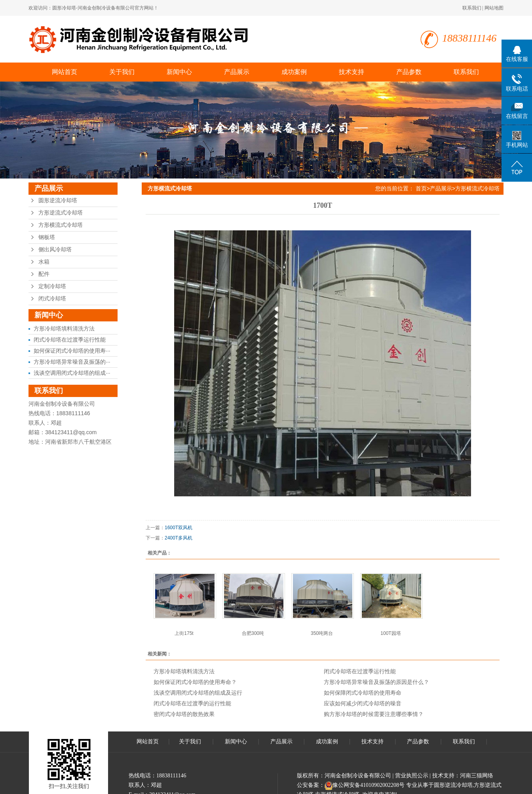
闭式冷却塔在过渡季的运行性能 (192, 703)
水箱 (44, 262)
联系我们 (472, 8)
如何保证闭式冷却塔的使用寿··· (72, 351)
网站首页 (65, 72)
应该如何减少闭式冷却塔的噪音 (363, 703)
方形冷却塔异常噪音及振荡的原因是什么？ (376, 682)
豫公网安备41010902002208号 (369, 785)
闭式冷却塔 (52, 299)
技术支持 (351, 72)
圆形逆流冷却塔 (58, 200)
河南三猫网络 (477, 776)
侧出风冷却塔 (55, 250)
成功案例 (294, 72)
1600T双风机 (179, 528)
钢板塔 (47, 237)
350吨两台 (322, 633)
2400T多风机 (179, 538)
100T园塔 (390, 633)
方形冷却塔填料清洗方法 (64, 329)
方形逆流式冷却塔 (61, 213)
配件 (44, 274)
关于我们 (122, 72)
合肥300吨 (253, 633)
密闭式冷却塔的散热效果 (184, 714)
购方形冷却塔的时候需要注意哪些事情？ (374, 714)
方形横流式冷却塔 (61, 225)
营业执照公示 (412, 776)
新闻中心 (179, 72)
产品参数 (409, 72)
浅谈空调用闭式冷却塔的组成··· (72, 373)
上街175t (184, 633)
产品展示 (237, 72)
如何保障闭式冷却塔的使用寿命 (363, 693)
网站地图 (494, 8)
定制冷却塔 (52, 286)
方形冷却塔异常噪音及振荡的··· (72, 362)
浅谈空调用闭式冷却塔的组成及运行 (198, 693)
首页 (421, 188)
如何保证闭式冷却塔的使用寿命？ (195, 682)
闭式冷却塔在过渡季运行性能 (70, 340)
